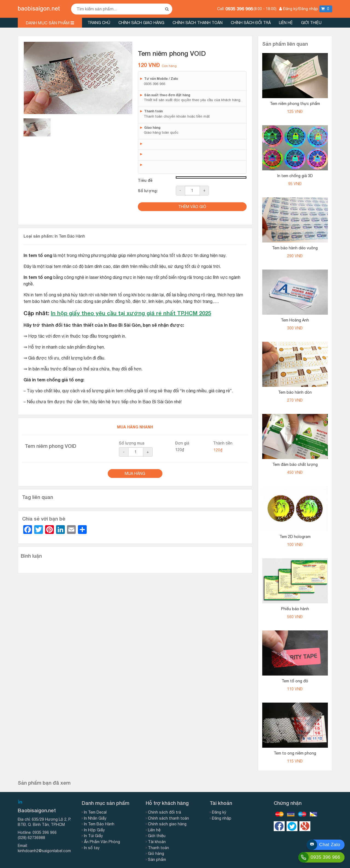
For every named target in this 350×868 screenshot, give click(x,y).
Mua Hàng (135, 474)
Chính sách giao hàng (141, 23)
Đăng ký (219, 812)
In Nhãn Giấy (95, 818)
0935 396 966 (239, 9)
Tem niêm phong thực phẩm (295, 104)
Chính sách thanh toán (198, 23)
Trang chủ (99, 23)
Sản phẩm (157, 860)
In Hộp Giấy (94, 830)
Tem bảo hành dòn (295, 392)
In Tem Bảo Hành (70, 236)
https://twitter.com (292, 826)
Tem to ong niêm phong (295, 753)
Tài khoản (157, 842)
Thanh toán (158, 848)
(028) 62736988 (31, 838)
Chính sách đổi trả (251, 23)
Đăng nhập (222, 818)
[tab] (37, 127)
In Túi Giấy (93, 836)
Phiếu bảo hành (295, 609)
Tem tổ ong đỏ (295, 681)
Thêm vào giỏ (192, 207)
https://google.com (305, 826)
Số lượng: (148, 191)
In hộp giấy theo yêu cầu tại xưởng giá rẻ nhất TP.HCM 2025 (131, 313)
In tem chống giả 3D (295, 176)
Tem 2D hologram (295, 537)
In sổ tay (92, 848)
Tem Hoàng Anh (295, 320)
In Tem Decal (95, 812)
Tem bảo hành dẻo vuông (295, 248)
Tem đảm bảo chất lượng (295, 464)
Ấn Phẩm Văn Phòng (102, 842)
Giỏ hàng (156, 854)
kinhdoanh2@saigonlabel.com (44, 851)
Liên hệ (286, 23)
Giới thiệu (311, 23)
